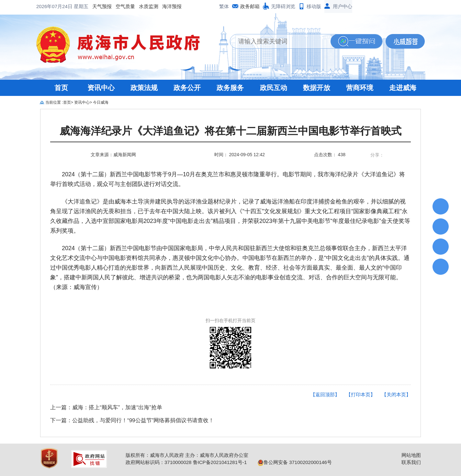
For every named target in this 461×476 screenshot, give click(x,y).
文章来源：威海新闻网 (113, 155)
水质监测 (149, 6)
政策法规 (144, 88)
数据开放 (317, 88)
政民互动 (274, 88)
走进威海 (403, 88)
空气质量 (125, 6)
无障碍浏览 (283, 6)
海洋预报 (172, 6)
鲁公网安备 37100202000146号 (295, 462)
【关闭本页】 (396, 395)
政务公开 (187, 88)
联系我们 (411, 462)
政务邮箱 (250, 6)
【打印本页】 (361, 395)
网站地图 (411, 455)
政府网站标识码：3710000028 (158, 462)
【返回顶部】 (325, 395)
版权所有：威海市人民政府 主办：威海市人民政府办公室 (187, 455)
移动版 (314, 6)
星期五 (81, 6)
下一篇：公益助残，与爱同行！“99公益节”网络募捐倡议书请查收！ (132, 420)
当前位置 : (54, 102)
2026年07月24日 (55, 6)
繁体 (224, 6)
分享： (377, 155)
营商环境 (360, 88)
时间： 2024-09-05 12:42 (240, 155)
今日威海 (101, 102)
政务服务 (230, 88)
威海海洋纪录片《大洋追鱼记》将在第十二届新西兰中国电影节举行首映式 (231, 131)
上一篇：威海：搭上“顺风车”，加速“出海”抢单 (106, 407)
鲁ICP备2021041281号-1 (220, 462)
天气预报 (102, 6)
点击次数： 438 (330, 155)
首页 (61, 88)
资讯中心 (101, 88)
